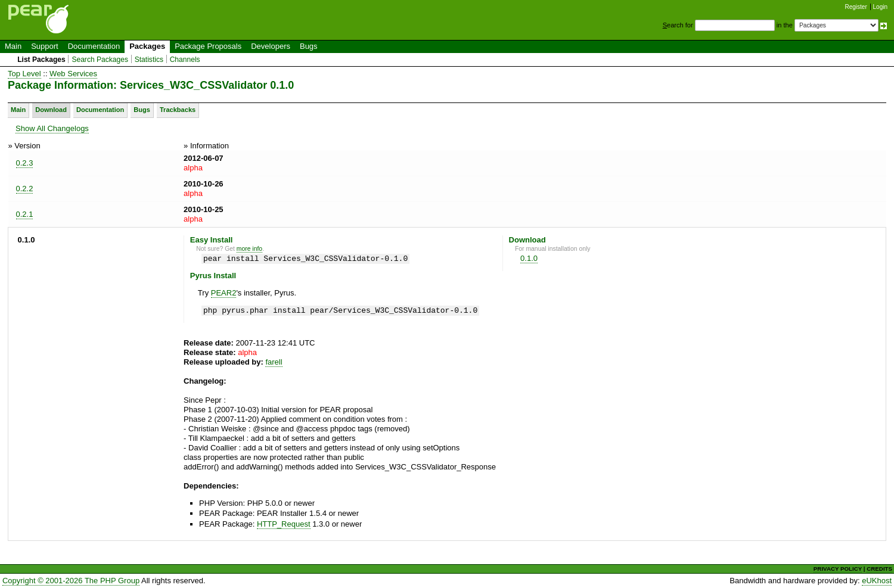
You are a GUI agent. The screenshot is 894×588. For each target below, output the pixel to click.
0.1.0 (529, 258)
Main (13, 46)
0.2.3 (25, 163)
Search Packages (100, 60)
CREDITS (879, 569)
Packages (147, 46)
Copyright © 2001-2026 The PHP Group (71, 581)
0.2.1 (25, 214)
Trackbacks (178, 110)
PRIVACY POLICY (838, 569)
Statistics (149, 60)
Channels (185, 60)
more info (249, 249)
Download (51, 110)
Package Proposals (208, 46)
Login (880, 7)
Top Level (24, 74)
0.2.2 (25, 189)
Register (856, 7)
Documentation (94, 46)
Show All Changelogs (52, 128)
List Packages (41, 60)
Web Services (73, 74)
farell (274, 362)
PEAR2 (224, 293)
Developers (271, 46)
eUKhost (877, 581)
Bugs (309, 46)
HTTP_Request (284, 524)
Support (45, 46)
